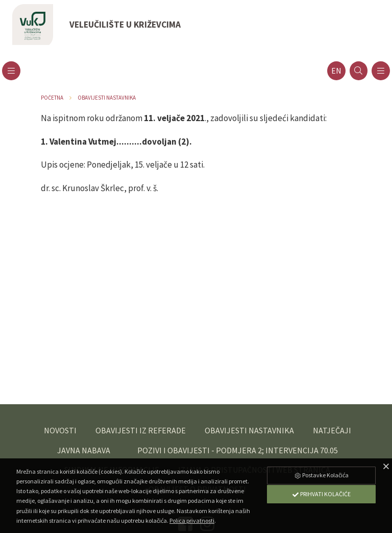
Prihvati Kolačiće (321, 494)
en (336, 71)
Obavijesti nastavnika (107, 98)
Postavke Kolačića (321, 475)
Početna (52, 98)
